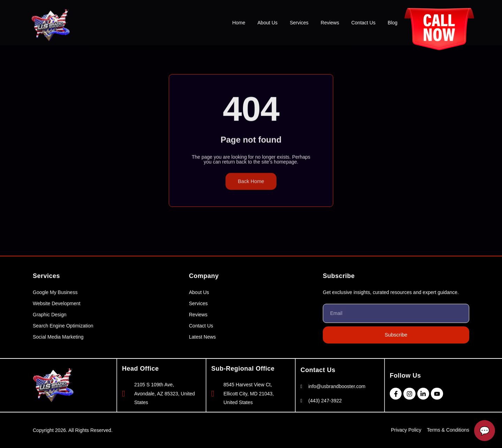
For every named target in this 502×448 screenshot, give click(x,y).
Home (239, 23)
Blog (393, 23)
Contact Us (363, 23)
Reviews (330, 23)
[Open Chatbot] (485, 431)
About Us (268, 23)
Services (299, 23)
